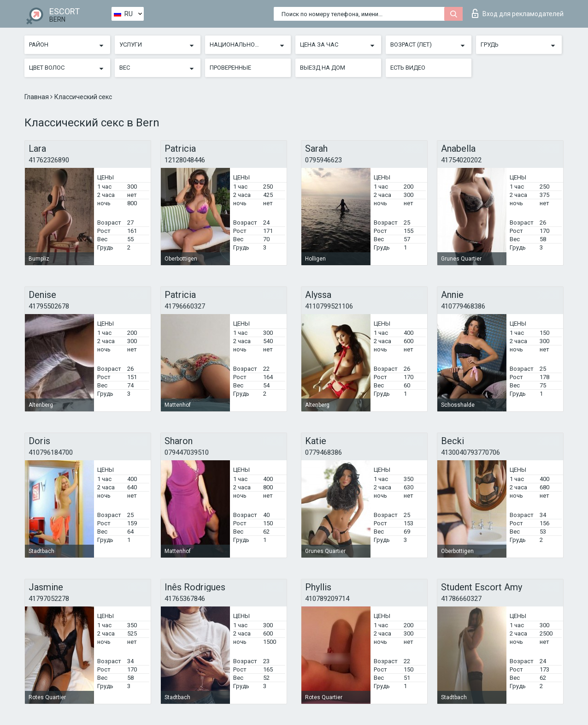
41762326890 (49, 160)
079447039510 (187, 452)
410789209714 (327, 599)
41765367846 (185, 599)
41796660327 (185, 306)
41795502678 (49, 306)
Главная (37, 97)
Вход (518, 13)
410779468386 (463, 306)
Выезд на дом (323, 68)
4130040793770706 (470, 452)
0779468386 (323, 452)
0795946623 (323, 160)
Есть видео (408, 68)
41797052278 (49, 599)
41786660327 (461, 599)
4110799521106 (329, 306)
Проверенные (230, 68)
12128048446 (185, 160)
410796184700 (51, 452)
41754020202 (461, 160)
